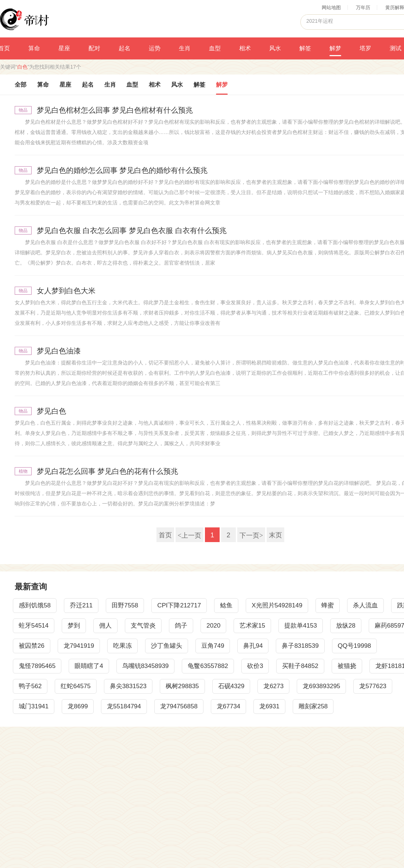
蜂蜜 (328, 605)
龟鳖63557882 (208, 666)
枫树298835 (182, 686)
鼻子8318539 (300, 646)
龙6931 (269, 706)
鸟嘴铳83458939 (146, 666)
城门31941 (34, 706)
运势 (155, 48)
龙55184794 (124, 706)
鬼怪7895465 (37, 666)
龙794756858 (179, 706)
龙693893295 (321, 686)
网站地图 (331, 8)
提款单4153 (301, 626)
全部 (21, 85)
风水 (275, 48)
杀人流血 (365, 605)
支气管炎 (143, 626)
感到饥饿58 (35, 605)
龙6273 (273, 686)
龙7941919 (79, 646)
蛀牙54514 (34, 626)
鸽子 (181, 626)
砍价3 (255, 666)
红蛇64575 (75, 686)
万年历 (363, 8)
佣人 (105, 626)
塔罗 (365, 48)
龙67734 (228, 706)
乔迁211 (81, 605)
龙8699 (78, 706)
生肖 (185, 48)
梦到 (74, 626)
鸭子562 (30, 686)
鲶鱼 (226, 605)
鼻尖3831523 (128, 686)
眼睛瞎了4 (89, 666)
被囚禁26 (32, 646)
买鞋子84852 (300, 666)
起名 (125, 48)
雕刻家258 (313, 706)
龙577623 (373, 686)
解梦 (335, 48)
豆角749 (213, 646)
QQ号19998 (355, 646)
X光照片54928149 (277, 605)
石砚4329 (231, 686)
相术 (245, 48)
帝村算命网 (24, 19)
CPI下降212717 (179, 605)
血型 (215, 48)
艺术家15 (252, 626)
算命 (34, 48)
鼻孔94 (253, 646)
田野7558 (125, 605)
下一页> (251, 535)
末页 (275, 535)
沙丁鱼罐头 (167, 646)
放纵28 (346, 626)
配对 (94, 48)
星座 (64, 48)
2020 (213, 626)
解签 (305, 48)
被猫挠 (347, 666)
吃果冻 (122, 646)
